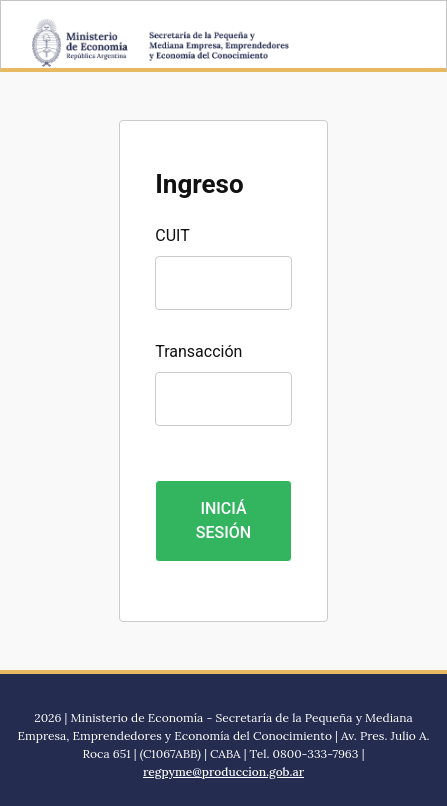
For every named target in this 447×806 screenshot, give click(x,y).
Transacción (198, 351)
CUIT (172, 235)
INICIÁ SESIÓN (223, 520)
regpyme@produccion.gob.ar (223, 771)
